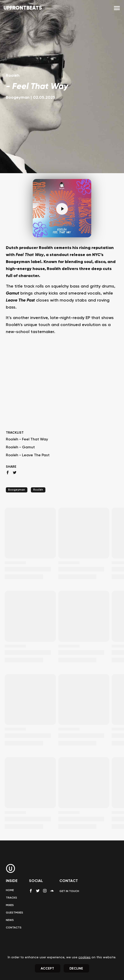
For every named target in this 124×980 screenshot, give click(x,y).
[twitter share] (15, 472)
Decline (76, 969)
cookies (84, 957)
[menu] (117, 8)
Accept (47, 969)
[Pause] (62, 209)
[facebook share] (8, 472)
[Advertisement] (62, 391)
